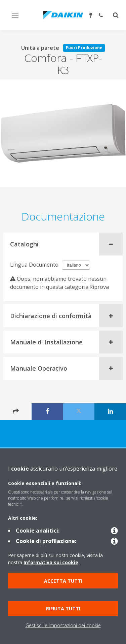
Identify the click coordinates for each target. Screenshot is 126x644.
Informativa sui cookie (51, 562)
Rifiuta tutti (63, 608)
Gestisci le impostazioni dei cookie (63, 625)
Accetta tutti (63, 581)
